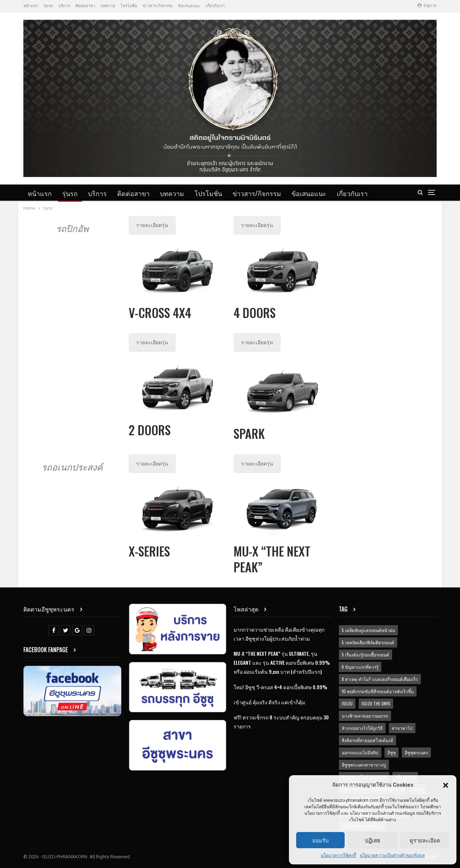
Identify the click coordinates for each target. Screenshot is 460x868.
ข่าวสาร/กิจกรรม (158, 6)
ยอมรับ (321, 840)
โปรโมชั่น (129, 6)
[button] (446, 785)
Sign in (427, 6)
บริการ (64, 6)
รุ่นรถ (48, 6)
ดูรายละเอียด (425, 840)
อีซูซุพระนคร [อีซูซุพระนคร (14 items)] (416, 752)
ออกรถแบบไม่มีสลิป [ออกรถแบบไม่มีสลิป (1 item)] (360, 752)
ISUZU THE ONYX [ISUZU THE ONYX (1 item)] (376, 703)
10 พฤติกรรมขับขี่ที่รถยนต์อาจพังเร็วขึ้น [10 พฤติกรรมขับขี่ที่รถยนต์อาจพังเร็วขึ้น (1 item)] (378, 691)
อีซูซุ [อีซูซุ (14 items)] (392, 752)
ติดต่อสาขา (85, 6)
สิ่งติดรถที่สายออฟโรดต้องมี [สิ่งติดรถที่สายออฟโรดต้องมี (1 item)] (367, 740)
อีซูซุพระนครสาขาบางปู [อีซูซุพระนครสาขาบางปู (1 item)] (364, 765)
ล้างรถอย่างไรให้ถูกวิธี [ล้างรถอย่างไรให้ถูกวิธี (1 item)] (362, 728)
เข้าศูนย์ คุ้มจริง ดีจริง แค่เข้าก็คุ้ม (269, 702)
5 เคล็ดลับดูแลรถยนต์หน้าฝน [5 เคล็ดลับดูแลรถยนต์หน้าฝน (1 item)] (368, 630)
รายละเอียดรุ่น (152, 225)
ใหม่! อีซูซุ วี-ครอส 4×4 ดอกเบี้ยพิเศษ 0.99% (280, 687)
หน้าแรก (31, 6)
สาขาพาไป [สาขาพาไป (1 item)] (402, 728)
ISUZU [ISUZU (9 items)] (347, 703)
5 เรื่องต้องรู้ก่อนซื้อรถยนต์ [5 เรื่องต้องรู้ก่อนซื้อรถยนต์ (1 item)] (365, 655)
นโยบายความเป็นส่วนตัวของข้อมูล (392, 855)
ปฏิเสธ (372, 840)
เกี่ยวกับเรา (215, 6)
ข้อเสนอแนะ (189, 6)
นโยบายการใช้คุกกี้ (338, 855)
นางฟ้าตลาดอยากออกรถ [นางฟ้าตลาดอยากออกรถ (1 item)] (365, 716)
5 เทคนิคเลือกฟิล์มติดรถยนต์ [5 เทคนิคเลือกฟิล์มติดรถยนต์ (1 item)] (368, 642)
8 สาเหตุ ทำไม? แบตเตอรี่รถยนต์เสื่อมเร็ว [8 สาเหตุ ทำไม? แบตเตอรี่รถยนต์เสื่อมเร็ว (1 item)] (380, 679)
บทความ (108, 6)
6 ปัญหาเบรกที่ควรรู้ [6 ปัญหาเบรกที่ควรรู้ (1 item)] (360, 667)
